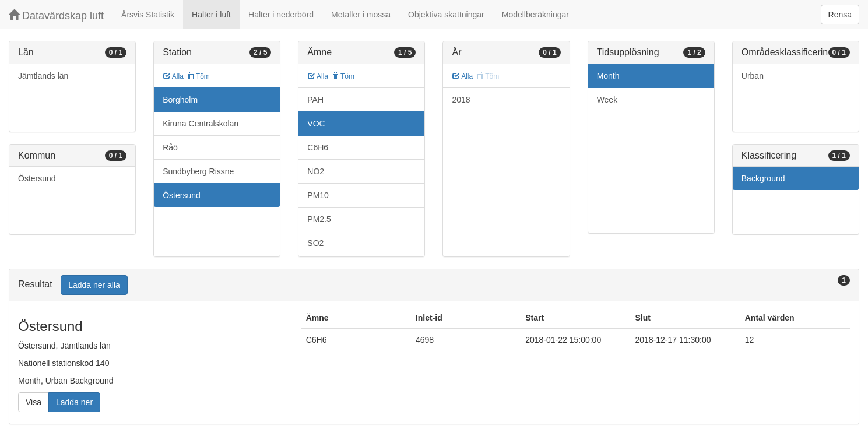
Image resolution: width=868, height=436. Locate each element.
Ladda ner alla (94, 285)
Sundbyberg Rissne (198, 171)
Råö (170, 147)
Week (607, 100)
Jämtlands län (43, 76)
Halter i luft (211, 15)
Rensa (840, 15)
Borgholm (180, 100)
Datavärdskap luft (56, 15)
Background (763, 178)
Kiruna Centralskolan (201, 124)
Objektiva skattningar (446, 15)
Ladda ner (74, 402)
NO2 (316, 171)
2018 (461, 100)
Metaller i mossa (361, 15)
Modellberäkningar (535, 15)
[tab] (434, 285)
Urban (753, 76)
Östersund (37, 178)
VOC (316, 124)
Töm (198, 76)
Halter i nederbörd (281, 15)
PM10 (318, 195)
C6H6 (318, 147)
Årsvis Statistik (148, 15)
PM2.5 (319, 219)
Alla (173, 76)
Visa (34, 402)
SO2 (315, 243)
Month (608, 76)
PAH (315, 100)
